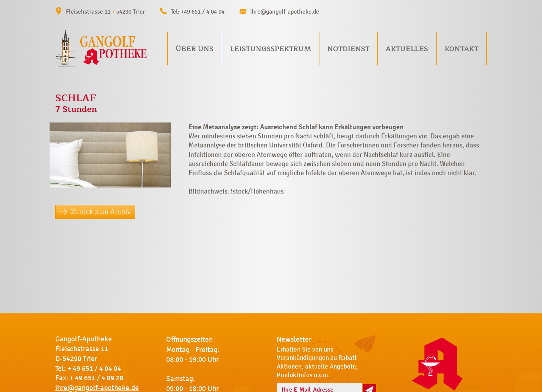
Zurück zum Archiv (101, 212)
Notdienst (348, 49)
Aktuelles (407, 49)
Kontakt (462, 49)
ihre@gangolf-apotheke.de (285, 12)
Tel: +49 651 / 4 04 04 (198, 12)
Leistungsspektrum (271, 49)
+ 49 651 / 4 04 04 (94, 369)
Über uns (195, 49)
